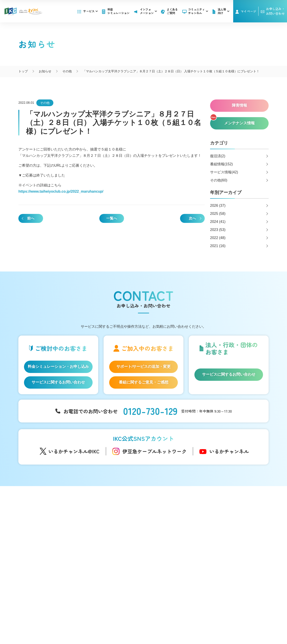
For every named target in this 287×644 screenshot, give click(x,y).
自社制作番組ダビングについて (105, 534)
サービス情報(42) (224, 172)
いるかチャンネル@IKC (74, 451)
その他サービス (170, 574)
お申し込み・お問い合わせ (231, 529)
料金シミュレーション (118, 11)
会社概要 (102, 622)
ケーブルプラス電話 (50, 540)
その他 (45, 103)
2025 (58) (218, 214)
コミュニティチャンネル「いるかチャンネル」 (110, 514)
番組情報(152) (221, 164)
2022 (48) (218, 238)
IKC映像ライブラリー (107, 543)
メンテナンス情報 (172, 533)
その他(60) (219, 180)
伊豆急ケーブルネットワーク (154, 451)
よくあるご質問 (172, 11)
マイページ (248, 11)
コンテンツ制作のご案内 (177, 567)
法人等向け (167, 552)
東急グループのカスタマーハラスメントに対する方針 (176, 626)
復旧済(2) (218, 156)
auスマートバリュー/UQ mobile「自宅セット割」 (56, 550)
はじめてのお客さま (50, 519)
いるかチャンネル (229, 451)
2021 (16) (218, 246)
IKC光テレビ (45, 533)
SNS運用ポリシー (128, 622)
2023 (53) (218, 230)
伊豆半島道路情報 (105, 565)
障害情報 (166, 526)
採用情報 (218, 539)
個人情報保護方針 (159, 622)
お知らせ (166, 519)
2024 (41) (218, 222)
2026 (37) (218, 206)
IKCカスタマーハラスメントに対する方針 (102, 626)
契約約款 (185, 622)
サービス (90, 11)
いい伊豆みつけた (105, 555)
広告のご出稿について (175, 560)
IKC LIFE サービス (49, 559)
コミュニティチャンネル (198, 11)
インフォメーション (174, 511)
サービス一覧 (46, 511)
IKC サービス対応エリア (53, 566)
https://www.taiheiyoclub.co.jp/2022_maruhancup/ (61, 191)
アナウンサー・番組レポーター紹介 (117, 524)
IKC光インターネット (51, 526)
